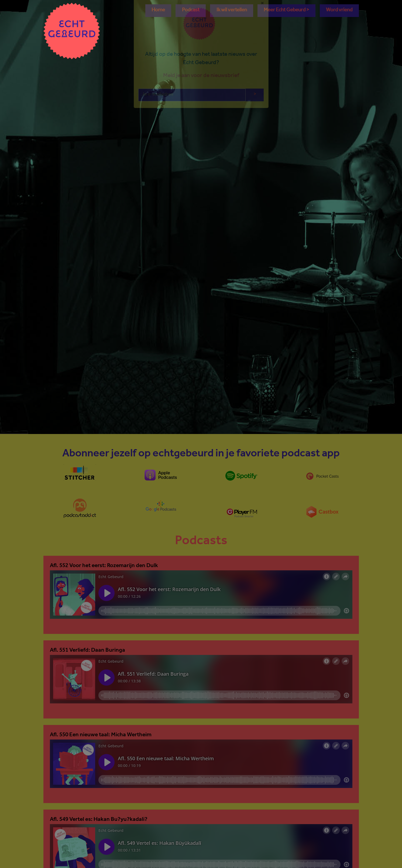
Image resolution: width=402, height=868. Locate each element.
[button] (286, 11)
